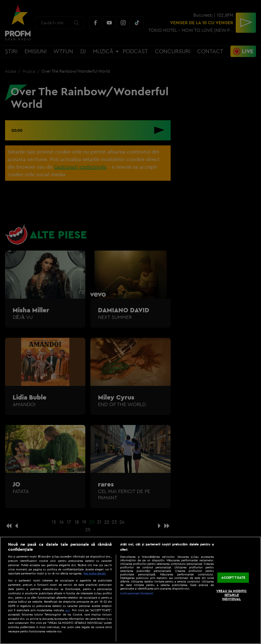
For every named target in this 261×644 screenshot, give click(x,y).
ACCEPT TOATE (233, 577)
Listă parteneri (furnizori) (137, 593)
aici (68, 610)
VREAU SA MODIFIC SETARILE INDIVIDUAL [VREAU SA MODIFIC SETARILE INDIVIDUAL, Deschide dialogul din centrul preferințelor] (231, 595)
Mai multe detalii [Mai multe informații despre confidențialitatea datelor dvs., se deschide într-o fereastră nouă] (95, 573)
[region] (130, 590)
